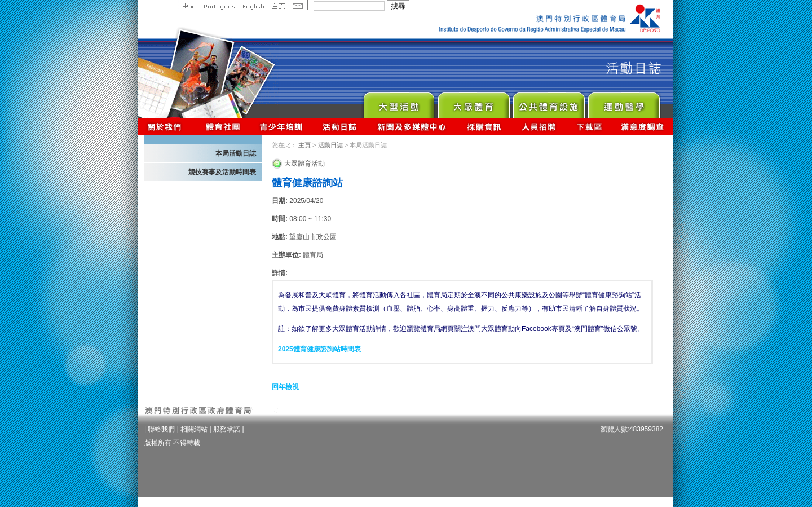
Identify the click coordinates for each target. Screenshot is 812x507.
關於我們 (167, 127)
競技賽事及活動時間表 (222, 172)
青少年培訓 (281, 127)
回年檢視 (285, 387)
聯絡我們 (161, 429)
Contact (298, 5)
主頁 (278, 5)
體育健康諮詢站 (307, 183)
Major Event (398, 102)
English (253, 5)
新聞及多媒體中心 (412, 127)
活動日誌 (340, 127)
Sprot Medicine (623, 102)
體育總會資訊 (223, 127)
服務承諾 (227, 429)
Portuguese (219, 5)
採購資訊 (484, 127)
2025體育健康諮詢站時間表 (319, 349)
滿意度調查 (643, 127)
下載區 (589, 127)
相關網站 (194, 429)
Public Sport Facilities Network (548, 102)
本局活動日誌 (236, 153)
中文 (189, 5)
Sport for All (473, 102)
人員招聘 (539, 127)
